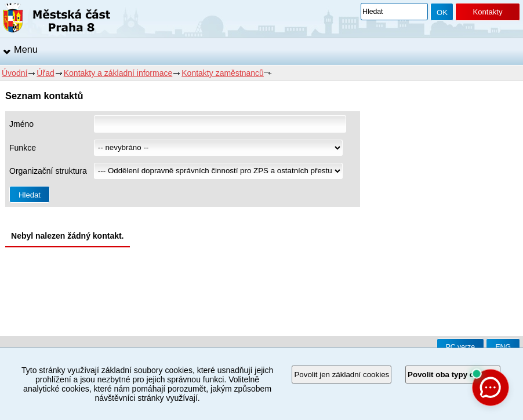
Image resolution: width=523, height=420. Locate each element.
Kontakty (487, 12)
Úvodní (14, 73)
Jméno (21, 124)
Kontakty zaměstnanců (223, 73)
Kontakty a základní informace (118, 73)
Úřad (45, 73)
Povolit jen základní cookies (342, 375)
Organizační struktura (48, 171)
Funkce (23, 148)
